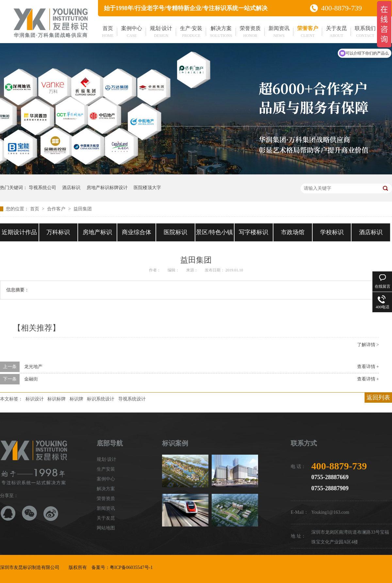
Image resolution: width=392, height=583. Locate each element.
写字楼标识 (253, 232)
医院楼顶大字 (147, 188)
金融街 (31, 379)
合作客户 (57, 209)
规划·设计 (161, 32)
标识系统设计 (101, 399)
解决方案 (221, 32)
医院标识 (175, 232)
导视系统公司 (42, 188)
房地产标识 (97, 232)
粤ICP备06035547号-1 (131, 567)
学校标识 (332, 232)
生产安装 (106, 469)
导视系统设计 (132, 399)
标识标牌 (57, 399)
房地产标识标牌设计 (107, 188)
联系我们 (365, 32)
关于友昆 (336, 32)
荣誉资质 (250, 32)
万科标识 (58, 232)
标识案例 (175, 443)
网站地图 (106, 528)
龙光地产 (33, 367)
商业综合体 (137, 232)
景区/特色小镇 (214, 232)
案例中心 (132, 32)
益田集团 (83, 209)
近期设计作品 (19, 232)
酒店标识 (71, 188)
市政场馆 (293, 232)
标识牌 (76, 399)
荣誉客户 (308, 32)
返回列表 (378, 397)
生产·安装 (191, 32)
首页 (108, 32)
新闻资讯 (279, 32)
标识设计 (35, 399)
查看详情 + (368, 367)
